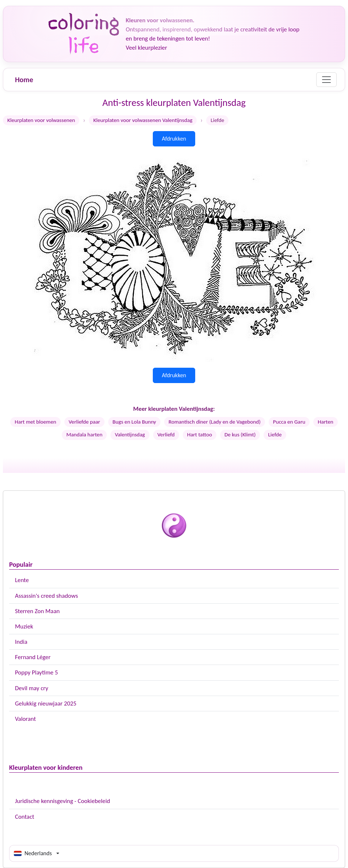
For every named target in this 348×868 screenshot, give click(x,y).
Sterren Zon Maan (37, 611)
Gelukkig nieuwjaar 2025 (46, 703)
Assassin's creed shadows (46, 596)
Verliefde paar (84, 422)
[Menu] (326, 80)
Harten (326, 422)
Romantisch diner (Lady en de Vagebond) (215, 422)
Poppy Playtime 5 (36, 672)
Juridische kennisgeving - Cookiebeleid (63, 801)
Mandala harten (84, 435)
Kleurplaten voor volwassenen (41, 120)
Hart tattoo (200, 435)
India (21, 642)
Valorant (25, 719)
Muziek (24, 626)
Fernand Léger (33, 657)
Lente (22, 580)
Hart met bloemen (35, 422)
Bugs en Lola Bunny (134, 422)
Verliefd (166, 435)
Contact (25, 817)
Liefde (275, 435)
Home (24, 80)
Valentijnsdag (130, 435)
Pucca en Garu (289, 422)
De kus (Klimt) (240, 435)
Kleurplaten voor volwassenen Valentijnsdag (143, 120)
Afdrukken (174, 139)
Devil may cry (32, 688)
